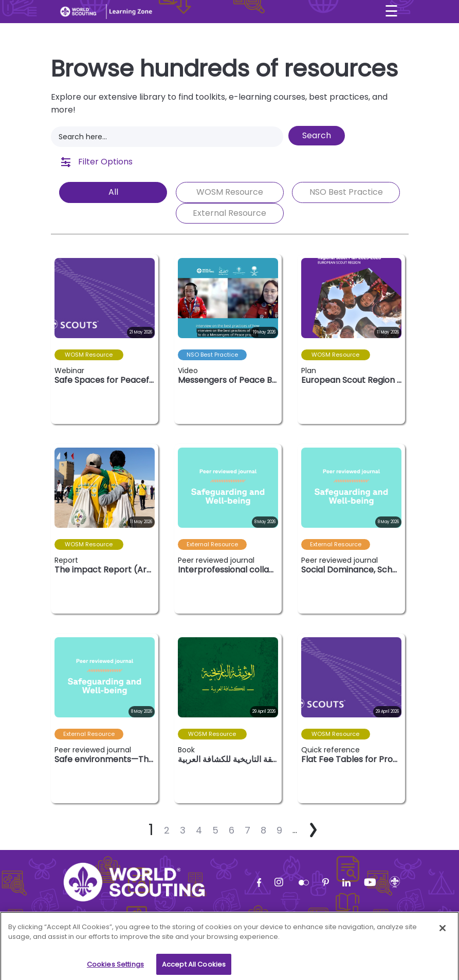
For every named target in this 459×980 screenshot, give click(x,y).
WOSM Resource (230, 192)
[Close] (443, 942)
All (113, 192)
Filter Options (97, 162)
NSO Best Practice (346, 192)
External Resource (229, 213)
